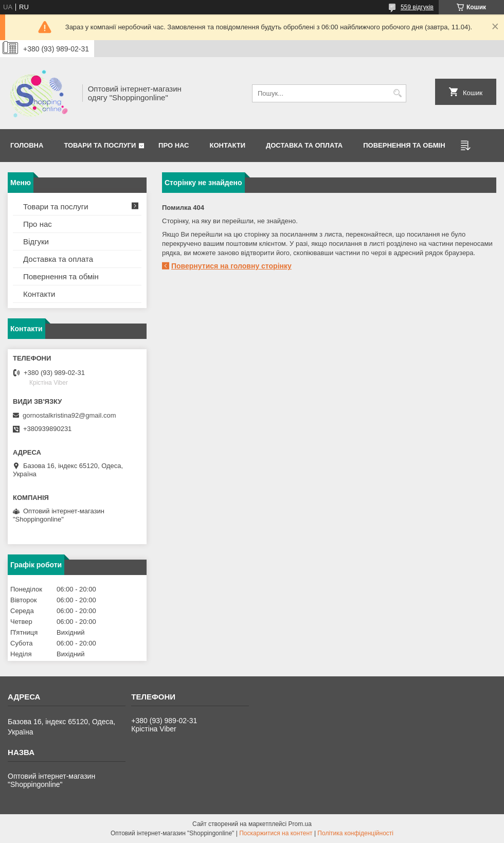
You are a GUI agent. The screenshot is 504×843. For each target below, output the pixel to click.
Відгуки (36, 241)
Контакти (228, 145)
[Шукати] (397, 93)
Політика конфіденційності (355, 833)
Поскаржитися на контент (276, 833)
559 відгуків (417, 7)
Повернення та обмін (61, 276)
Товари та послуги (100, 145)
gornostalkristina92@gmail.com (69, 415)
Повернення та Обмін (404, 145)
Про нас (174, 145)
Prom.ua (300, 824)
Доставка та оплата (304, 145)
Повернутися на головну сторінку (231, 266)
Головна (27, 145)
